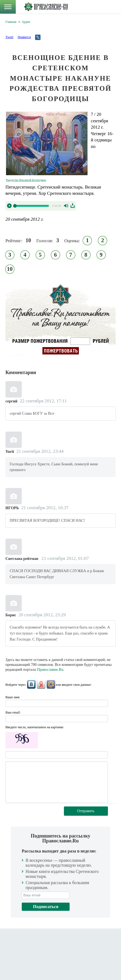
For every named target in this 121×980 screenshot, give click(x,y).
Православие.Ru (50, 670)
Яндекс (41, 684)
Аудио (26, 22)
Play (9, 206)
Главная (11, 22)
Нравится (24, 37)
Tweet (9, 37)
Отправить (86, 811)
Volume (66, 206)
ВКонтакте (31, 684)
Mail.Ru (51, 684)
